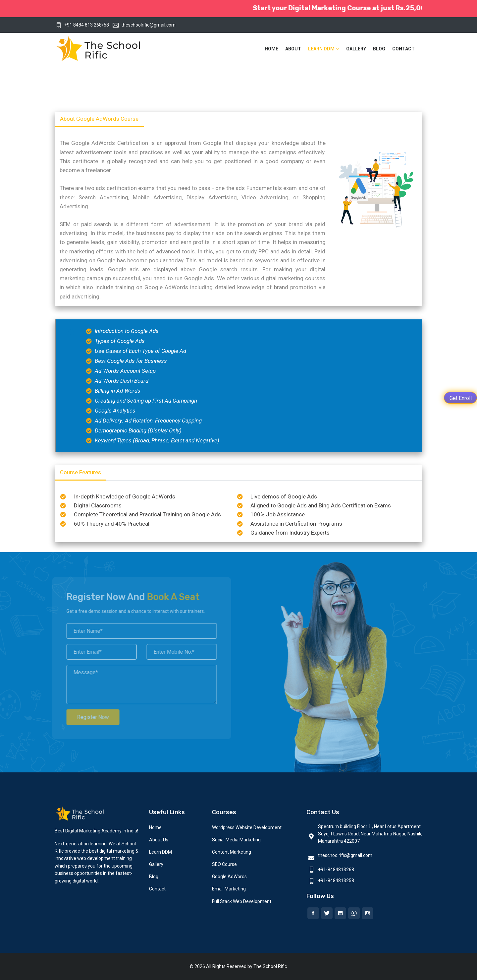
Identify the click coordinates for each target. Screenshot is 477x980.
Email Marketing (229, 889)
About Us (159, 840)
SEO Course (224, 864)
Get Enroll (461, 398)
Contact (403, 49)
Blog (379, 49)
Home (271, 49)
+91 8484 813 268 (79, 25)
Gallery (356, 49)
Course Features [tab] (80, 472)
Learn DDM (321, 49)
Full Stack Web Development (242, 901)
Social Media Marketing (236, 840)
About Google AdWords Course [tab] (99, 119)
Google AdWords (229, 877)
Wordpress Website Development (247, 827)
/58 (105, 25)
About (293, 49)
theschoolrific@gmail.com (144, 25)
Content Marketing (232, 852)
